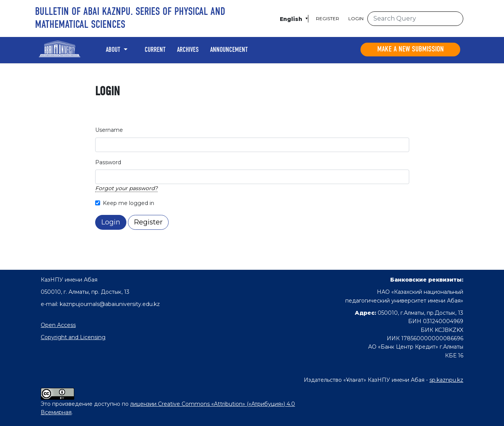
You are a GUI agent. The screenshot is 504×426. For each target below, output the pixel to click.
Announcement (229, 50)
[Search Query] (415, 19)
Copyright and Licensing (73, 337)
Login (356, 18)
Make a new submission (411, 50)
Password (108, 162)
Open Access (58, 325)
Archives (188, 50)
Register (328, 18)
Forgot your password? (126, 188)
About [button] (114, 50)
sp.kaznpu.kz (446, 380)
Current (155, 50)
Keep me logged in (128, 203)
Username (109, 130)
